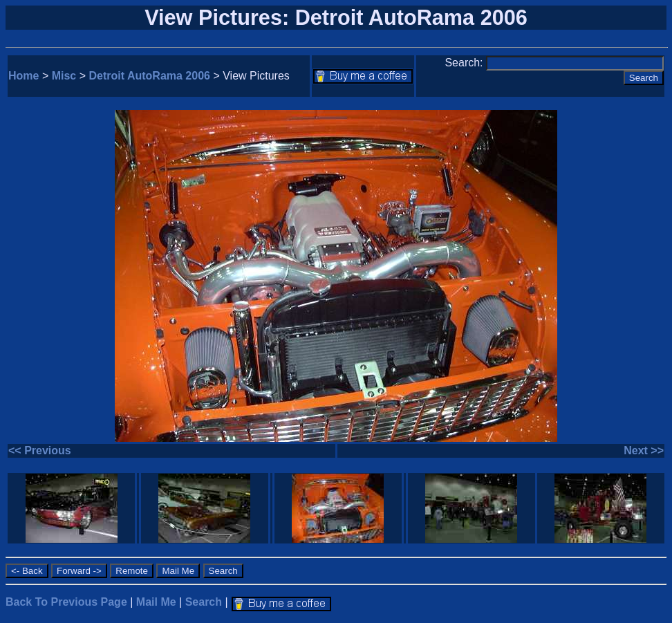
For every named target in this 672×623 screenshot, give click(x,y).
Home (24, 76)
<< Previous (40, 450)
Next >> (644, 450)
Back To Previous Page (66, 602)
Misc (64, 76)
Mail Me (156, 602)
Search (204, 602)
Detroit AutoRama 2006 (150, 76)
